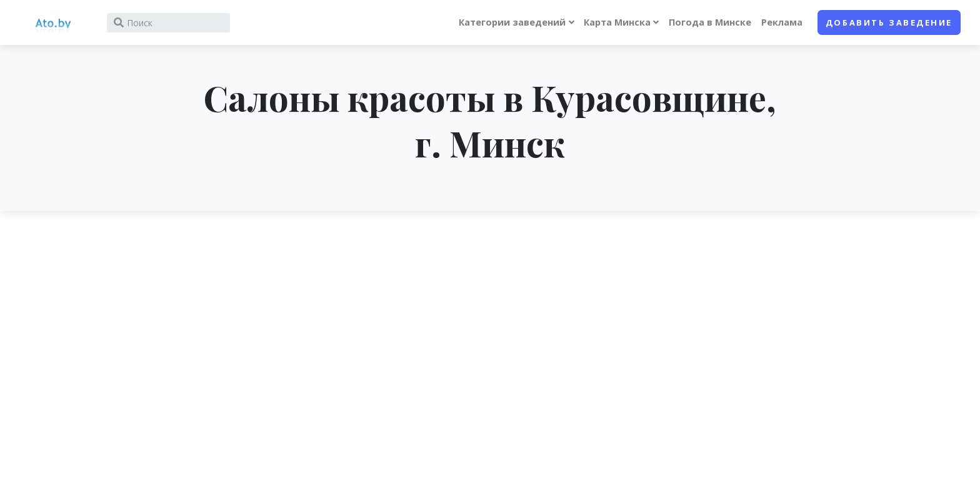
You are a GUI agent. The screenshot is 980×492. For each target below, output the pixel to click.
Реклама (782, 22)
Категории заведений (512, 22)
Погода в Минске (710, 22)
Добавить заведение (889, 22)
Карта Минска (617, 22)
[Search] (168, 23)
